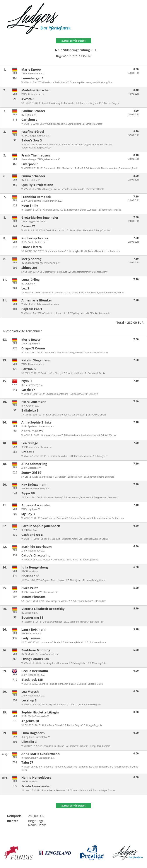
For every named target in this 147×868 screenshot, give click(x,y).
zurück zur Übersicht (73, 41)
